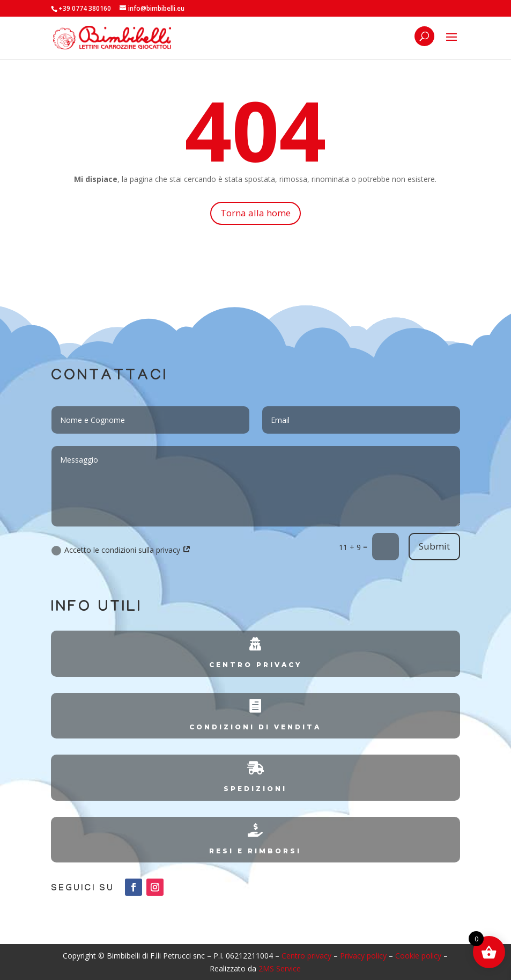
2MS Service (280, 968)
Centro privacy (306, 956)
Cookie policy (418, 956)
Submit (434, 546)
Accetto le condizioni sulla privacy (121, 550)
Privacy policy (363, 956)
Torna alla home (255, 213)
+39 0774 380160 (85, 8)
